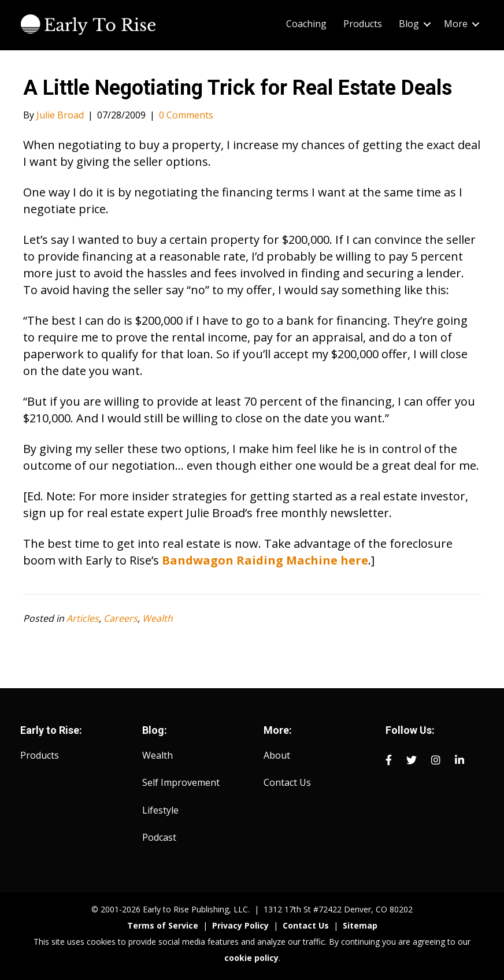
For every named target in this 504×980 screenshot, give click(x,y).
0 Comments (186, 115)
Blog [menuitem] (409, 24)
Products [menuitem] (363, 24)
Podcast (159, 837)
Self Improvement (181, 782)
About (277, 755)
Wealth (157, 618)
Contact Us (287, 782)
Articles (83, 618)
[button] (427, 24)
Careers (121, 618)
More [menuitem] (456, 24)
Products (40, 755)
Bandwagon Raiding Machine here (265, 560)
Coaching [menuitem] (306, 24)
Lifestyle (160, 810)
